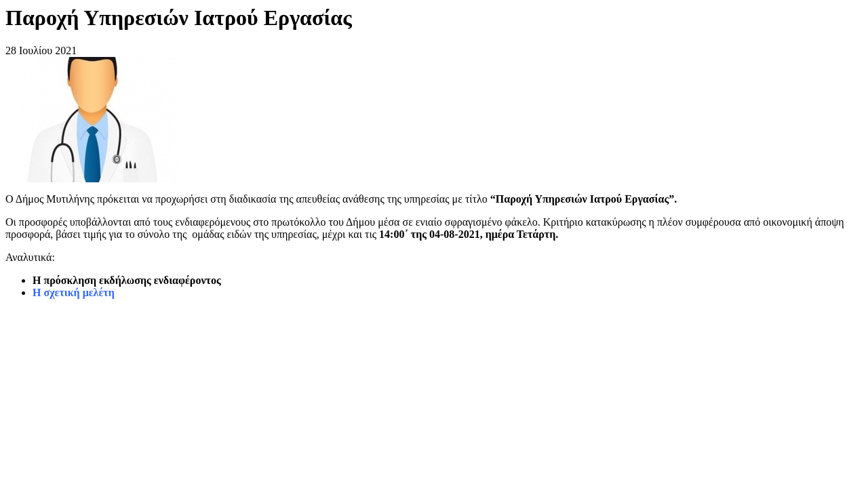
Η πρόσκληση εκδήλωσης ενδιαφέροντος (127, 280)
